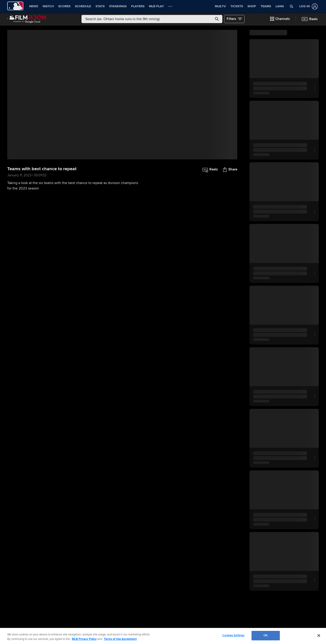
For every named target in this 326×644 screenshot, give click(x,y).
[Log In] (308, 6)
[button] (292, 6)
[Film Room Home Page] (27, 19)
